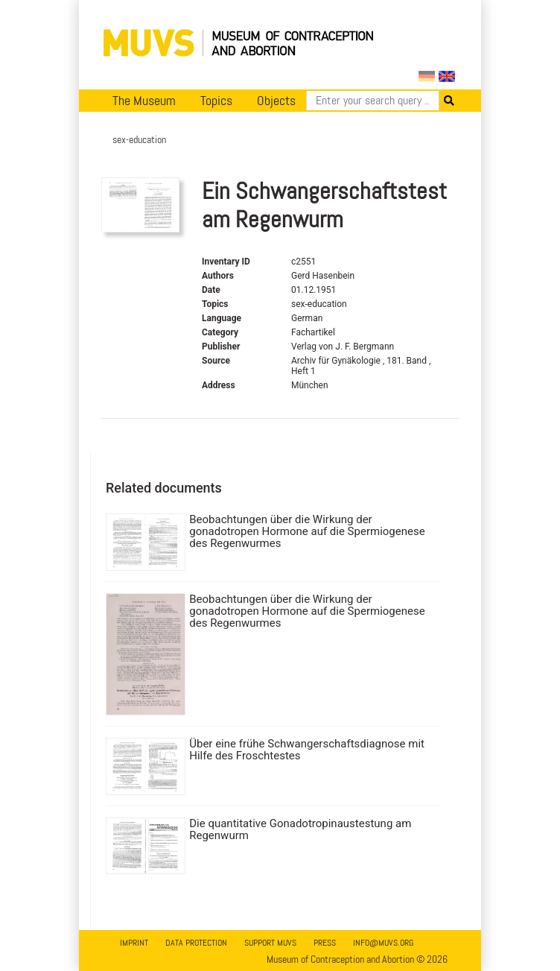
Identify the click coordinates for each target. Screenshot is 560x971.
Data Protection (196, 943)
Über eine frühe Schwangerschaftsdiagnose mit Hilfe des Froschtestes (307, 750)
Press (325, 943)
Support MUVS (270, 943)
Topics (216, 101)
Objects (276, 101)
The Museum (144, 101)
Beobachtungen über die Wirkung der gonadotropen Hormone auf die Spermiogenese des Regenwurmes (307, 531)
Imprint (134, 943)
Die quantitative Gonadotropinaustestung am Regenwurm (300, 829)
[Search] (373, 101)
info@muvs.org (383, 943)
